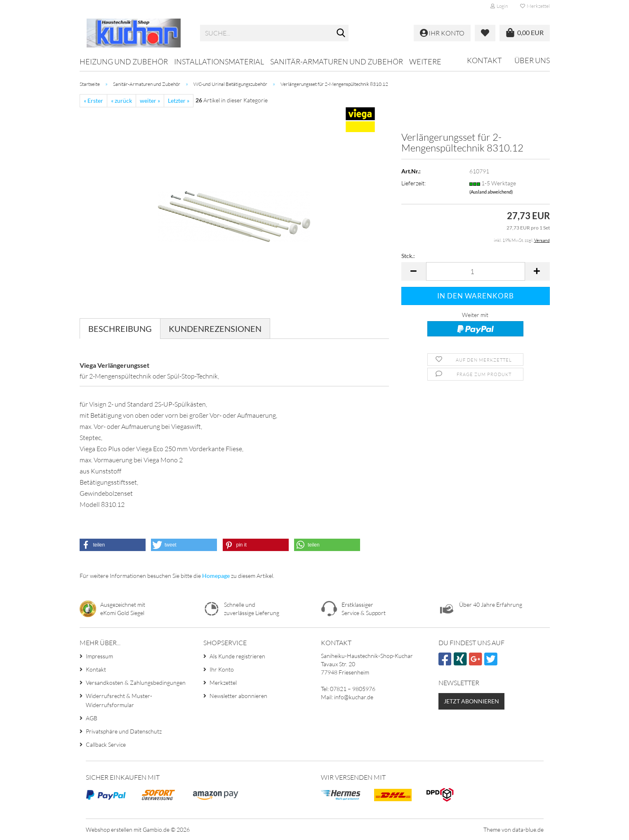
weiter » (150, 101)
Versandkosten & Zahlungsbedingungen (136, 683)
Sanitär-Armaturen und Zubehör (337, 62)
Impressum (99, 656)
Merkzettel (535, 6)
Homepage (216, 576)
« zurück (121, 101)
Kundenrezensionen (215, 329)
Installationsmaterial (219, 62)
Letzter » (179, 101)
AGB (92, 718)
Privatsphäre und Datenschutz (124, 731)
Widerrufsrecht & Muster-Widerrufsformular (119, 700)
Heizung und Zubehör (124, 62)
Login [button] (499, 6)
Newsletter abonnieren (238, 696)
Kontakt (484, 60)
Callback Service (106, 744)
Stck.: (408, 256)
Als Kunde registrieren (237, 656)
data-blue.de (528, 829)
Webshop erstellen (109, 829)
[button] (414, 271)
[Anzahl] (476, 271)
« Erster (93, 101)
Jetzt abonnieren (471, 701)
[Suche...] (341, 33)
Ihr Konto (222, 669)
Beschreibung (120, 329)
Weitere (425, 62)
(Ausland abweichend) (491, 192)
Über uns (532, 60)
